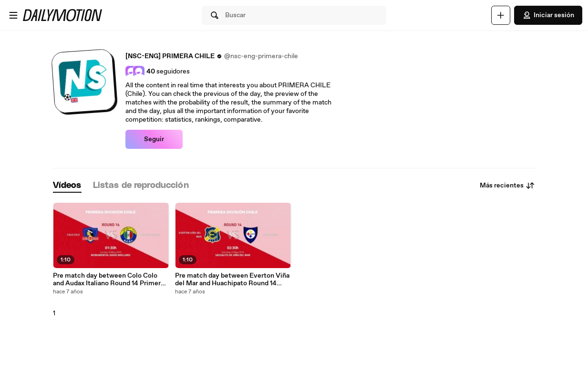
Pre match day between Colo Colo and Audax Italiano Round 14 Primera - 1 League (111, 280)
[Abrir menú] (13, 15)
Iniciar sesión (548, 15)
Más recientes (507, 186)
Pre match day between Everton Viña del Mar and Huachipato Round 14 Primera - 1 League (232, 280)
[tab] (67, 186)
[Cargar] (501, 15)
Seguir (154, 139)
